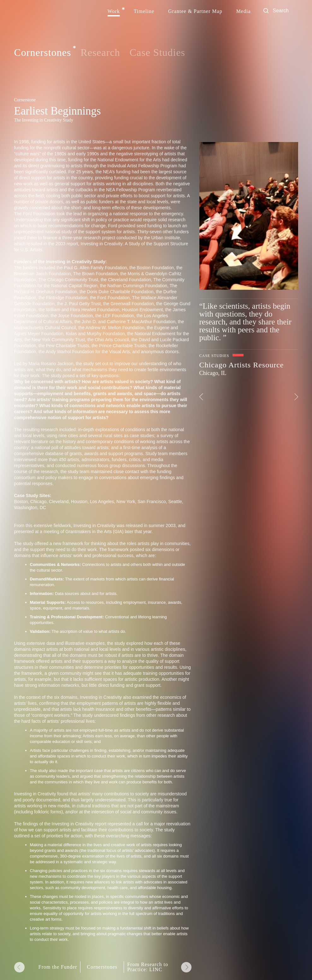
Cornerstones (43, 53)
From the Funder (58, 967)
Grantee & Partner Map (195, 11)
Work (114, 11)
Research (100, 52)
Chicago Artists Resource (242, 365)
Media (244, 11)
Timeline (144, 11)
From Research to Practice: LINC (148, 967)
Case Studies (157, 52)
